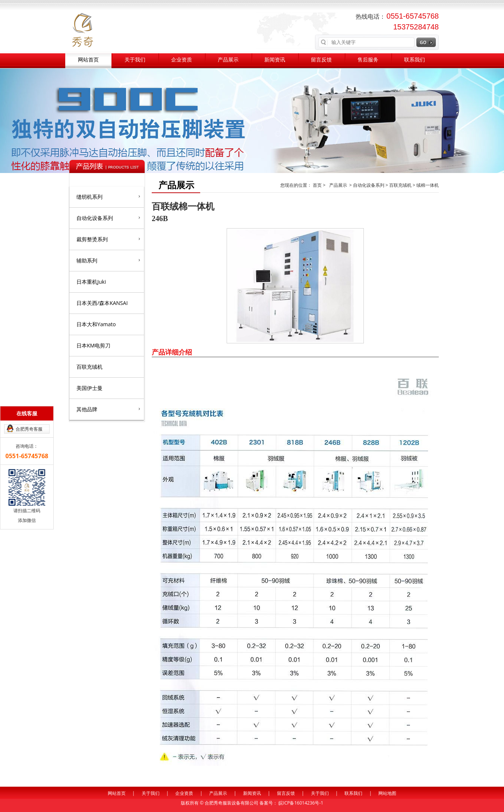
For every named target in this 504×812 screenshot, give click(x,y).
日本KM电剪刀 (93, 345)
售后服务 (368, 60)
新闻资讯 (275, 60)
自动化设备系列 (108, 218)
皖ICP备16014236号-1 (301, 803)
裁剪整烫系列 (108, 239)
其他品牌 (108, 409)
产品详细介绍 (172, 352)
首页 (318, 185)
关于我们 (135, 60)
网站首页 (88, 60)
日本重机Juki (91, 282)
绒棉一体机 (428, 185)
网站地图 (387, 793)
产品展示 (228, 60)
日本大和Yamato (96, 324)
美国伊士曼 (89, 388)
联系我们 (415, 60)
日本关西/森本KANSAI (102, 303)
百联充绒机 (89, 367)
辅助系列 (108, 260)
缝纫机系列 (108, 196)
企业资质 (182, 60)
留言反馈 (321, 60)
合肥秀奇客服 (29, 429)
